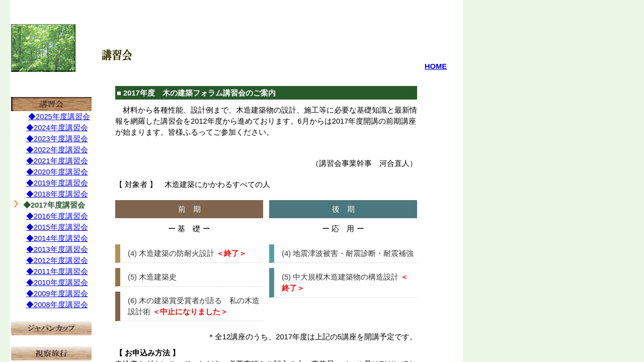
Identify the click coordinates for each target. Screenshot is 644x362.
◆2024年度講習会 (57, 128)
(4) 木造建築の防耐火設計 (171, 253)
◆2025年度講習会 (59, 117)
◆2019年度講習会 (57, 183)
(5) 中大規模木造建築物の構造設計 (340, 277)
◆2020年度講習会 (57, 172)
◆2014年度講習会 (57, 238)
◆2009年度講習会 (57, 294)
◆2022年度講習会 (57, 150)
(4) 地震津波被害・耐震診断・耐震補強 (348, 253)
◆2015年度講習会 (57, 227)
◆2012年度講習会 (57, 260)
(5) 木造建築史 (152, 277)
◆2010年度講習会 (57, 283)
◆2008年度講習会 (57, 305)
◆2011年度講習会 (57, 271)
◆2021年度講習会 (57, 161)
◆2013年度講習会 (57, 249)
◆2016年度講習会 (57, 216)
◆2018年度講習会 (57, 194)
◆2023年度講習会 (57, 139)
